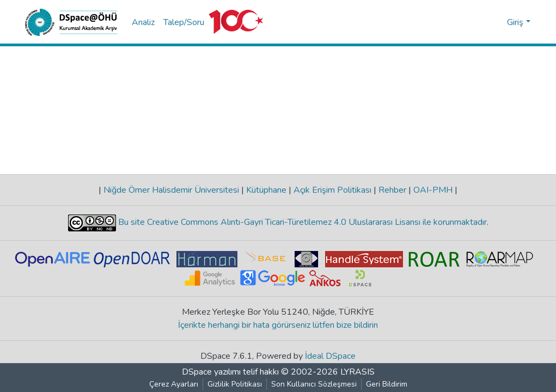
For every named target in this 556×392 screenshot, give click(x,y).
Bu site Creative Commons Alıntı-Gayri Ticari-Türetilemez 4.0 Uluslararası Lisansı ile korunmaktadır (301, 222)
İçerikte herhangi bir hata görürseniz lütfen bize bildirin (278, 325)
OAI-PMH (433, 190)
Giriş (515, 22)
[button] (497, 22)
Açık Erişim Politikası (332, 190)
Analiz (143, 22)
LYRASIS (358, 372)
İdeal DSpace (330, 356)
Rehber (392, 190)
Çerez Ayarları (174, 384)
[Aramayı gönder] (481, 22)
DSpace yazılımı (211, 372)
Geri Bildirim (387, 384)
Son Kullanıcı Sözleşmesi (314, 384)
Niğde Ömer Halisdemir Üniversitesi (171, 190)
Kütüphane (266, 190)
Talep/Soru (184, 22)
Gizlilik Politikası (235, 384)
